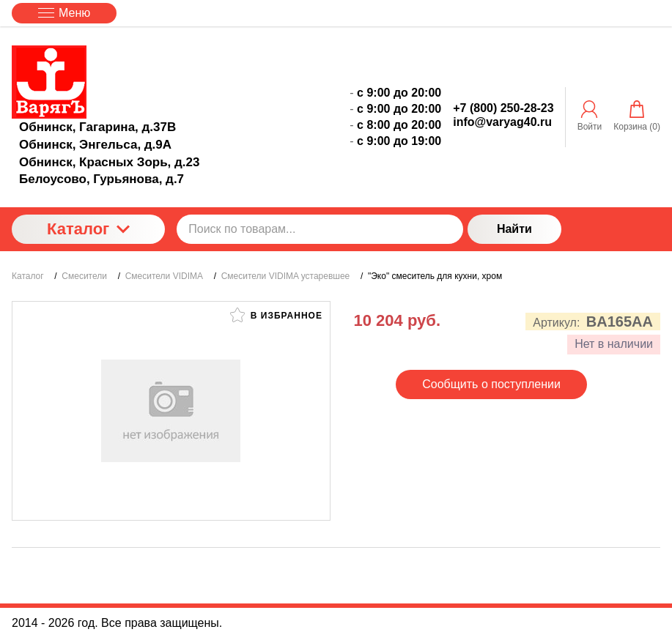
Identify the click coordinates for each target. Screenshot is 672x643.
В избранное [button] (276, 315)
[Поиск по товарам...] (320, 229)
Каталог (88, 229)
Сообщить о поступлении (491, 384)
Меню (64, 13)
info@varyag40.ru (502, 122)
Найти (514, 229)
